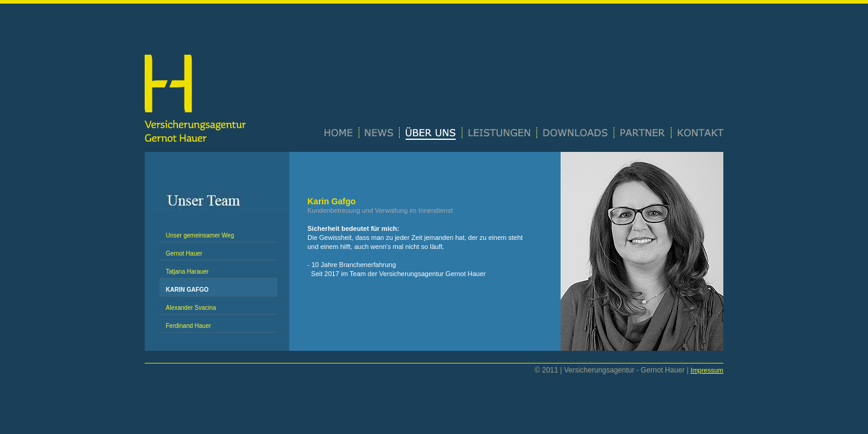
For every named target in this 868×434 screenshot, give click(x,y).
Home (342, 134)
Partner (643, 134)
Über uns (431, 134)
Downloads (576, 134)
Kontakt (698, 134)
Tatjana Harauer (187, 272)
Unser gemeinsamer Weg (200, 235)
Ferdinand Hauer (188, 326)
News (379, 134)
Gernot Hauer (184, 253)
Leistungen (500, 134)
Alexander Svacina (191, 308)
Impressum (707, 370)
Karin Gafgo (187, 290)
